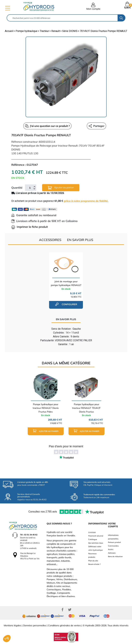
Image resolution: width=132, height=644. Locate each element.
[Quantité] (30, 188)
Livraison (92, 532)
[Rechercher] (62, 18)
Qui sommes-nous (96, 543)
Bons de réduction (115, 556)
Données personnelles (35, 625)
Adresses (112, 553)
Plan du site (93, 561)
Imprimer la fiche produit (30, 227)
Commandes (113, 546)
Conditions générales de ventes (64, 625)
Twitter (70, 610)
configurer (66, 304)
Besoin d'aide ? (94, 564)
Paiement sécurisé (96, 536)
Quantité (17, 188)
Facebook (63, 610)
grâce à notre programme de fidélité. (86, 201)
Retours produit (114, 542)
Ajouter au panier (61, 188)
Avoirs (111, 549)
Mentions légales (12, 625)
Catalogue (93, 539)
